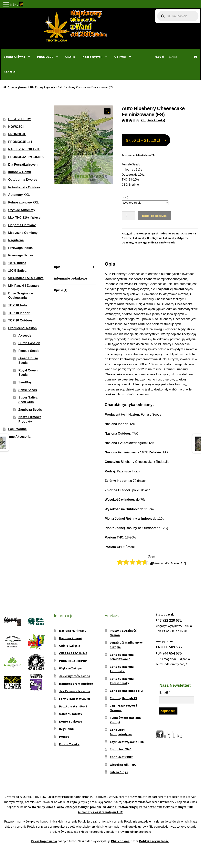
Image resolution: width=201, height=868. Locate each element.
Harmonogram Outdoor (76, 684)
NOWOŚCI (16, 127)
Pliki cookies (120, 841)
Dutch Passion (29, 343)
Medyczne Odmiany (23, 233)
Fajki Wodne (17, 429)
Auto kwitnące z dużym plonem (79, 807)
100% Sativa (17, 271)
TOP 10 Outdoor (20, 320)
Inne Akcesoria (19, 437)
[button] (107, 111)
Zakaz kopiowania (44, 841)
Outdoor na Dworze (23, 180)
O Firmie (120, 57)
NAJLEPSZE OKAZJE (24, 149)
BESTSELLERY (20, 119)
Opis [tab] (57, 267)
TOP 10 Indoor (19, 313)
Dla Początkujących (43, 87)
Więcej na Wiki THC (123, 764)
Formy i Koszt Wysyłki (74, 699)
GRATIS (70, 57)
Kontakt (10, 72)
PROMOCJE (45, 57)
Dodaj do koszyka (154, 216)
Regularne (16, 240)
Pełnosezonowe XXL (24, 202)
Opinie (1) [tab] (61, 290)
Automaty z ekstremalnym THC (100, 812)
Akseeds (25, 335)
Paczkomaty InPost (73, 706)
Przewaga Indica (145, 242)
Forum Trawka (69, 744)
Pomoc (64, 736)
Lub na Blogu (119, 772)
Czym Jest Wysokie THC (127, 742)
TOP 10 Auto (18, 305)
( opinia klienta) (153, 120)
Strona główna (18, 87)
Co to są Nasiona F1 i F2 (126, 691)
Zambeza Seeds (30, 410)
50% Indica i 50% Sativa (26, 278)
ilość (125, 197)
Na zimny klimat (43, 807)
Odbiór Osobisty (71, 714)
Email (165, 692)
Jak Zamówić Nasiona (75, 691)
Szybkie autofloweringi (120, 807)
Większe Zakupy (70, 668)
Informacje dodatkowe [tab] (70, 278)
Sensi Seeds (28, 390)
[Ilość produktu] (128, 216)
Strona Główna (14, 57)
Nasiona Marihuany (73, 630)
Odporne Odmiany (22, 225)
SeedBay (25, 382)
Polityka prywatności (154, 841)
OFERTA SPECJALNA (73, 653)
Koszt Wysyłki (92, 57)
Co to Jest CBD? (121, 757)
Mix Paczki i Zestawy (24, 286)
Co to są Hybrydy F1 (123, 698)
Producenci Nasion (22, 328)
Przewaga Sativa (21, 255)
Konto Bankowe (71, 721)
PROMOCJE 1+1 (20, 142)
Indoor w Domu (170, 233)
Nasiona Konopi (70, 638)
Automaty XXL (142, 238)
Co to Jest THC (121, 749)
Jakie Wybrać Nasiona (75, 676)
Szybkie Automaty (164, 238)
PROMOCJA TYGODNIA (26, 157)
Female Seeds (166, 242)
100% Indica (17, 263)
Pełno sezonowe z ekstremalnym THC (166, 807)
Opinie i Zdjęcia (70, 646)
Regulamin (67, 729)
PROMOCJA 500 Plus (73, 661)
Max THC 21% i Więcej (25, 217)
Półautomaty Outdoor (24, 187)
